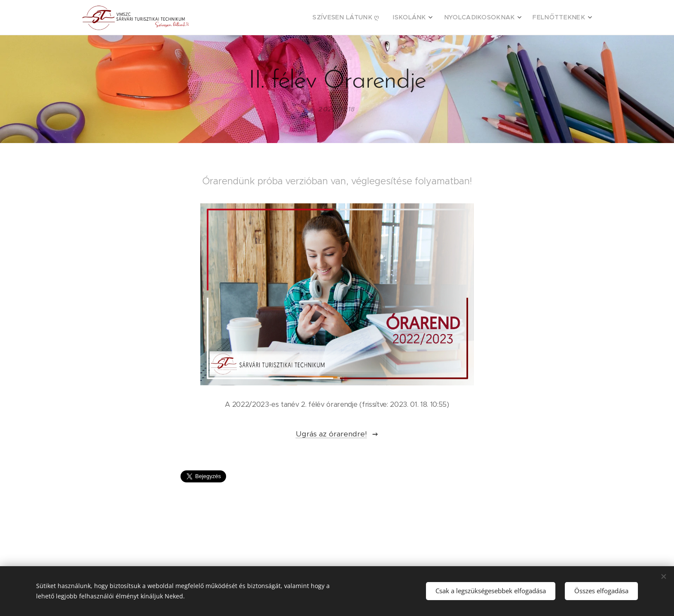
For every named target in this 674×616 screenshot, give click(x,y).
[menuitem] (371, 18)
